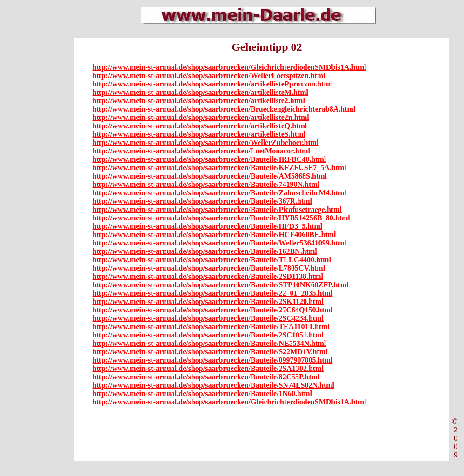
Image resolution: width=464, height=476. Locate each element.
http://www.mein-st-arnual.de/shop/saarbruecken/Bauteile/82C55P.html (206, 377)
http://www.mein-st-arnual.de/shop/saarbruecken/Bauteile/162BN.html (205, 251)
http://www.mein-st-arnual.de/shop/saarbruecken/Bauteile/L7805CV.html (209, 268)
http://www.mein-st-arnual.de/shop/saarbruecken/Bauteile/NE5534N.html (209, 343)
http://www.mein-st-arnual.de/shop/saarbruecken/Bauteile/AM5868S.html (210, 176)
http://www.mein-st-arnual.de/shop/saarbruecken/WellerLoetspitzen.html (209, 76)
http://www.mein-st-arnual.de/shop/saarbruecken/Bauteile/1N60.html (202, 393)
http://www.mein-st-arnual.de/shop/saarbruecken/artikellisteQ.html (200, 126)
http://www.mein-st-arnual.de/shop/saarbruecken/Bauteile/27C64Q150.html (213, 310)
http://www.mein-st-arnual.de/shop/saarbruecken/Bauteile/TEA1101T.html (211, 327)
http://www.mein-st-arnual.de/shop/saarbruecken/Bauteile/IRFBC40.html (209, 159)
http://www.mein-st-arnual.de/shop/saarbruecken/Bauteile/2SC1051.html (208, 335)
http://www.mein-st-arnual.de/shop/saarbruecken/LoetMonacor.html (201, 151)
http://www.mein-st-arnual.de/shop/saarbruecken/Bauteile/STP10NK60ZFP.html (221, 285)
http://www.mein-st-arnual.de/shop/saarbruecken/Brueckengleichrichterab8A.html (224, 109)
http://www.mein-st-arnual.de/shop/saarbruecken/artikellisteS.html (199, 134)
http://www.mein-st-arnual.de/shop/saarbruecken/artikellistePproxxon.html (212, 84)
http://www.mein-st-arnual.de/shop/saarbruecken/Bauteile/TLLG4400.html (212, 260)
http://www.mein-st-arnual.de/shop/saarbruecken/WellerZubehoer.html (206, 142)
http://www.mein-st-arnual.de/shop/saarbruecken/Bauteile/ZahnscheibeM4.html (219, 193)
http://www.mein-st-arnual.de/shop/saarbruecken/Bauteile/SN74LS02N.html (213, 385)
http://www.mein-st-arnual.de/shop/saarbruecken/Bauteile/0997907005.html (213, 360)
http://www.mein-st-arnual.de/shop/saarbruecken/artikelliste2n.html (201, 117)
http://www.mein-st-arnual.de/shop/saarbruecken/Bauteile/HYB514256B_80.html (221, 218)
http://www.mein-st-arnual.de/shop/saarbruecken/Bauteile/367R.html (202, 201)
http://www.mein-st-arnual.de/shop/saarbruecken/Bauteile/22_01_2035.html (213, 293)
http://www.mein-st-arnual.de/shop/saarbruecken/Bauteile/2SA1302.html (208, 368)
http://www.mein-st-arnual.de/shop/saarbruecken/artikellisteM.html (200, 92)
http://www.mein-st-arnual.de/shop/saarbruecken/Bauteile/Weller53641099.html (219, 243)
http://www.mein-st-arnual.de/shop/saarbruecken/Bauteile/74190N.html (206, 184)
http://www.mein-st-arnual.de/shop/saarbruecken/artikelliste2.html (199, 101)
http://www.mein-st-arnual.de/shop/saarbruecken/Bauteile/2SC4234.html (208, 318)
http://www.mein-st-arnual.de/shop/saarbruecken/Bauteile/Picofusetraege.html (217, 209)
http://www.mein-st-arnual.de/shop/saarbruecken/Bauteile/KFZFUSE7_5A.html (219, 168)
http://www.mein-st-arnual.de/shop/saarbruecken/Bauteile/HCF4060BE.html (214, 235)
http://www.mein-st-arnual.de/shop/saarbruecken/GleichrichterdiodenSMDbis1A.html (229, 67)
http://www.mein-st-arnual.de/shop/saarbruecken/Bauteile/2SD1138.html (208, 276)
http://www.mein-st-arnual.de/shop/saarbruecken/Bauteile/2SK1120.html (208, 301)
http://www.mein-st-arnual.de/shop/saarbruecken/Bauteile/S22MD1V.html (210, 352)
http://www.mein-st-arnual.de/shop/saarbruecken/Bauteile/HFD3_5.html (208, 226)
